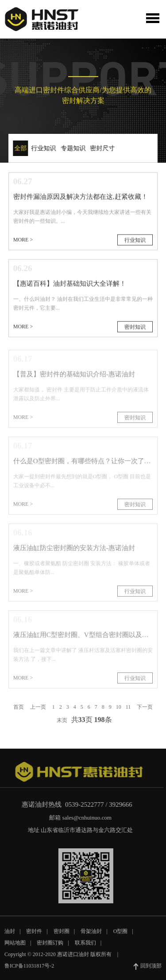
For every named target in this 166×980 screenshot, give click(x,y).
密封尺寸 (101, 148)
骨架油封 (91, 935)
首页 (19, 711)
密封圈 (62, 935)
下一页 (145, 711)
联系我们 (85, 947)
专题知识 (72, 148)
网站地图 (15, 947)
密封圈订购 (50, 947)
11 (128, 711)
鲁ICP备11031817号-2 (29, 970)
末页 (62, 724)
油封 (10, 935)
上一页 (38, 711)
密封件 (34, 935)
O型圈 (121, 935)
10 (119, 711)
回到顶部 (148, 970)
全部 (19, 148)
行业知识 (42, 148)
